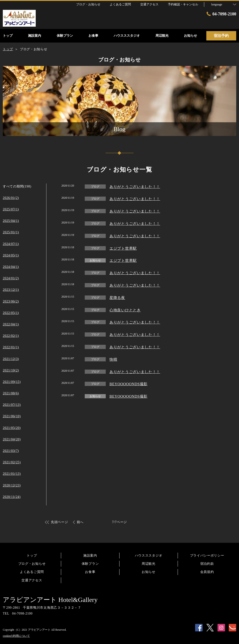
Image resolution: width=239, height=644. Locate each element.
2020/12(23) (12, 485)
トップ (32, 556)
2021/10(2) (11, 370)
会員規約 (207, 572)
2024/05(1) (11, 255)
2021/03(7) (11, 451)
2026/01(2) (11, 198)
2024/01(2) (11, 278)
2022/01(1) (11, 347)
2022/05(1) (11, 313)
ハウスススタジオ (149, 556)
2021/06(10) (12, 416)
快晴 (113, 359)
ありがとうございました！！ (135, 187)
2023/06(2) (11, 301)
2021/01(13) (12, 474)
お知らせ (149, 572)
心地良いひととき (125, 310)
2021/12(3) (11, 359)
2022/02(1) (11, 336)
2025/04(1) (11, 221)
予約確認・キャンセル (183, 4)
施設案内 (90, 556)
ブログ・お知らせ (32, 564)
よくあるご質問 (32, 572)
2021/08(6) (11, 393)
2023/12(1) (11, 290)
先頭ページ (60, 522)
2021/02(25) (12, 462)
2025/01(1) (11, 232)
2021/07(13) (12, 405)
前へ (80, 522)
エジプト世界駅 (123, 248)
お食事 (90, 572)
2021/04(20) (12, 439)
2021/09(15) (12, 382)
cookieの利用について (16, 636)
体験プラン (90, 564)
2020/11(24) (12, 497)
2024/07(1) (11, 244)
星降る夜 (117, 298)
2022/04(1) (11, 324)
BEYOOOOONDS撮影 (128, 384)
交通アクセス (32, 580)
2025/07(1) (11, 209)
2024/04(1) (11, 267)
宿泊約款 (207, 564)
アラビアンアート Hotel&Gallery (50, 600)
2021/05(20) (12, 428)
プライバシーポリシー (207, 556)
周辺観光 (149, 564)
